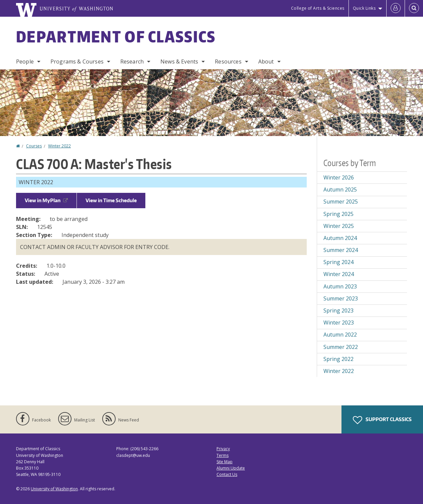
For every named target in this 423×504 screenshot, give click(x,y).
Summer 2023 (341, 298)
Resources (228, 61)
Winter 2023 (339, 323)
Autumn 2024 (340, 238)
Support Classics (382, 420)
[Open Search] (414, 8)
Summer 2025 (341, 202)
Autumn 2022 (340, 335)
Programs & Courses (77, 61)
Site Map (225, 462)
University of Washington (54, 489)
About (266, 61)
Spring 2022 (338, 359)
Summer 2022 (341, 347)
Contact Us (227, 474)
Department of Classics (116, 36)
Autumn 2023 (340, 286)
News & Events (179, 61)
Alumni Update (231, 468)
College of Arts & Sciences (318, 8)
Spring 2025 (338, 214)
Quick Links (364, 8)
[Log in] (396, 8)
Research (132, 61)
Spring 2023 (338, 310)
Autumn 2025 (340, 190)
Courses (34, 146)
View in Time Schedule (111, 200)
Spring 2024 (338, 262)
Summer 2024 (341, 250)
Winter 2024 (339, 274)
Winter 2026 (339, 177)
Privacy (223, 449)
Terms (223, 455)
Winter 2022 (59, 146)
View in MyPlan (46, 200)
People (25, 61)
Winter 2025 (339, 226)
